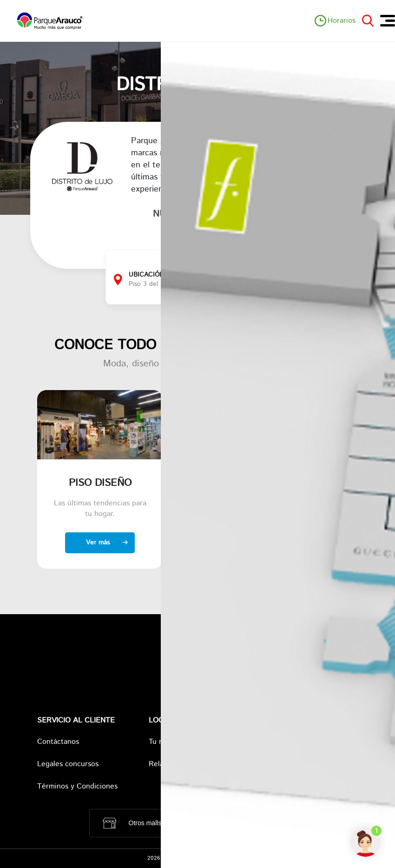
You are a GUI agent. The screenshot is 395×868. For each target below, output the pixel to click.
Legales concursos (68, 764)
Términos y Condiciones (77, 786)
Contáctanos (58, 742)
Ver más (98, 543)
